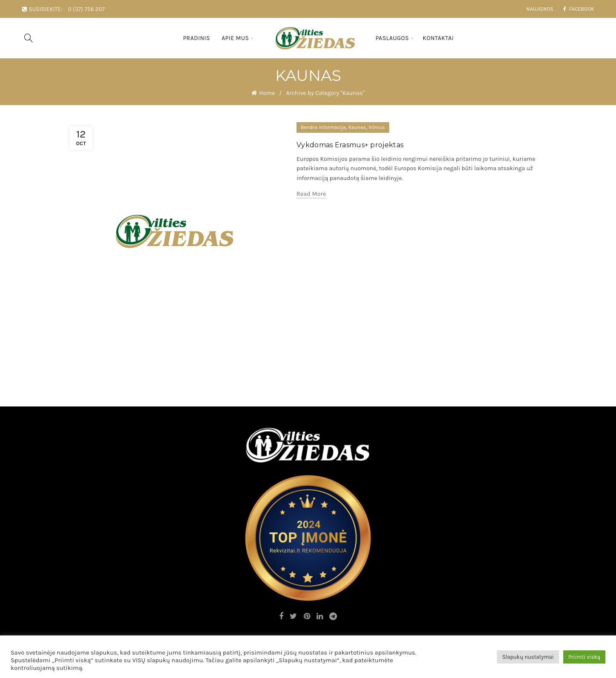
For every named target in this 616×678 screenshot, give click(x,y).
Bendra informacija (323, 127)
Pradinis (197, 38)
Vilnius (376, 127)
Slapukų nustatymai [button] (528, 657)
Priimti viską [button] (584, 657)
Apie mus (235, 38)
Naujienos (540, 9)
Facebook (579, 9)
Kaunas (357, 127)
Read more (311, 194)
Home (267, 93)
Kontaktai (438, 38)
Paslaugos (392, 38)
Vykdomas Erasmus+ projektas (350, 145)
